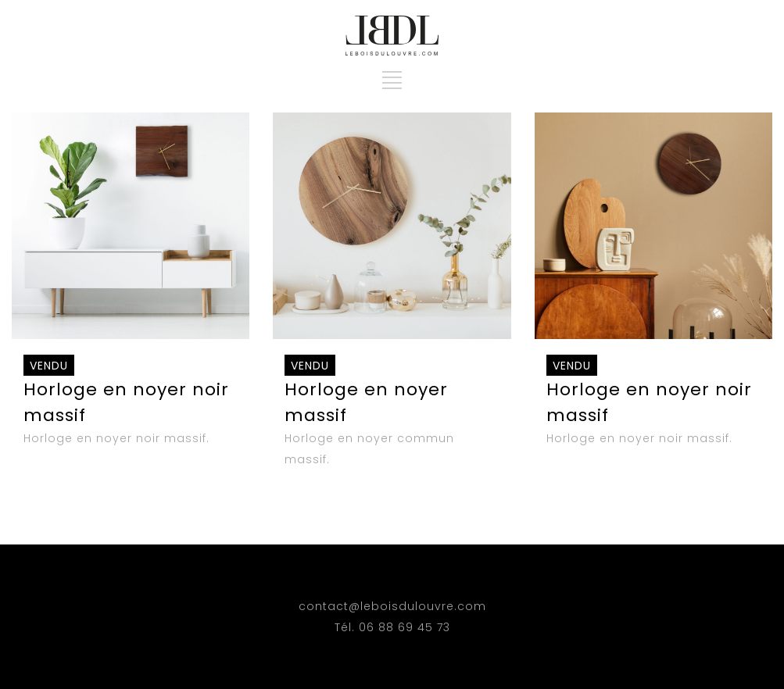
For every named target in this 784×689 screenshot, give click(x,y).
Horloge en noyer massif (366, 391)
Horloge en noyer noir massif (126, 391)
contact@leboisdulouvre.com (392, 606)
